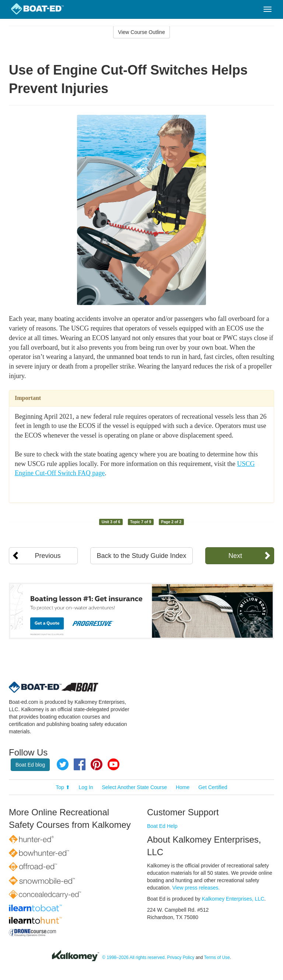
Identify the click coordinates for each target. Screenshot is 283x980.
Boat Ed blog (30, 765)
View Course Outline (141, 32)
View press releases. (196, 888)
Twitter (63, 764)
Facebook (80, 764)
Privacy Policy (181, 957)
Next (235, 556)
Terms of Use (217, 957)
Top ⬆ (63, 787)
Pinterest (97, 764)
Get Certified (213, 787)
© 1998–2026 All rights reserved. (134, 957)
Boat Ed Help (162, 826)
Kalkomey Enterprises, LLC (233, 899)
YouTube (113, 764)
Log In (86, 787)
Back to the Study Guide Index (141, 556)
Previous (48, 556)
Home (183, 787)
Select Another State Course (134, 787)
